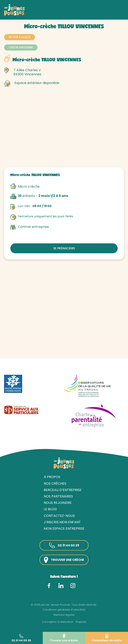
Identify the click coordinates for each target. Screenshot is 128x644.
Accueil (9, 14)
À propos (52, 477)
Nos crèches (27, 14)
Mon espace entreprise (64, 529)
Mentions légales (64, 615)
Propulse (81, 622)
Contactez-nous (59, 516)
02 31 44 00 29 (64, 545)
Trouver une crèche (64, 560)
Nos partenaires (58, 496)
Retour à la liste (20, 37)
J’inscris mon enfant (62, 522)
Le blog (50, 509)
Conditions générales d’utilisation (64, 610)
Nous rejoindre (58, 503)
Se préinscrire (64, 248)
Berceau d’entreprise (63, 490)
